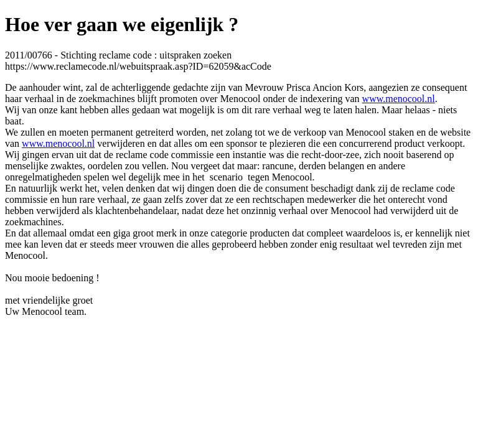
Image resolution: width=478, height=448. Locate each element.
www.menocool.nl (399, 99)
